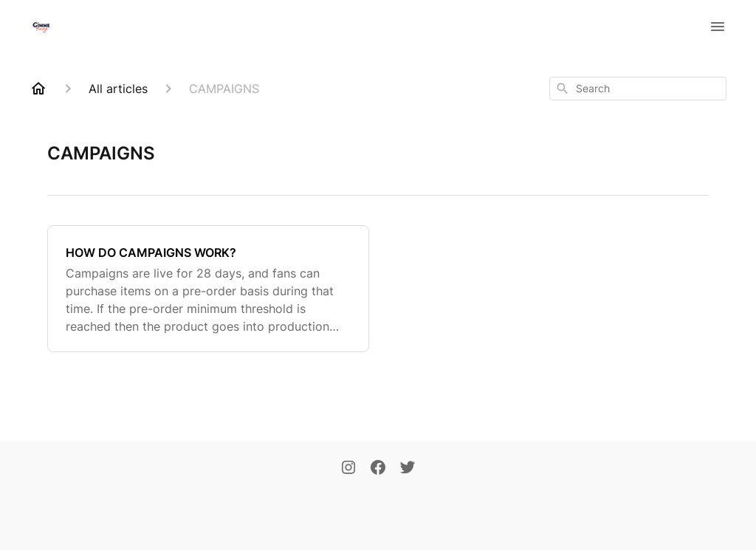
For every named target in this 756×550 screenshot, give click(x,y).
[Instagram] (348, 469)
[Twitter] (408, 469)
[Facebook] (378, 469)
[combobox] (638, 89)
